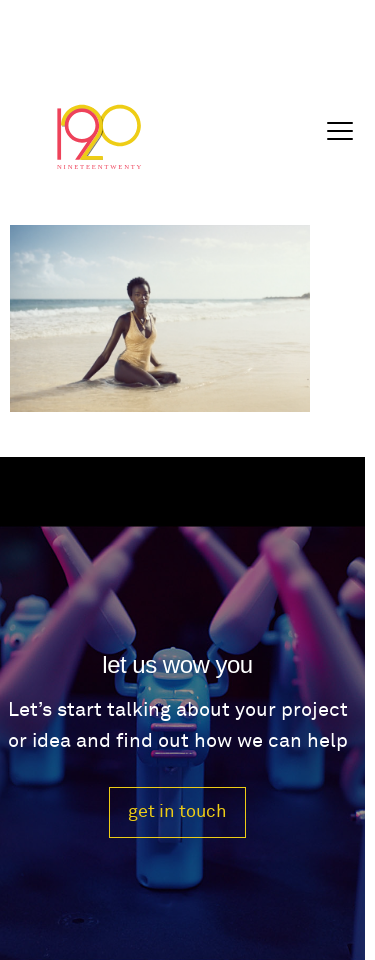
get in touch (177, 811)
